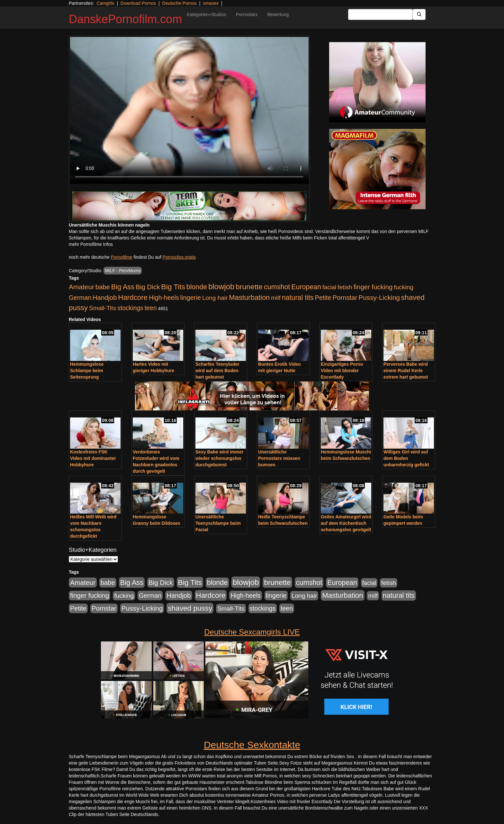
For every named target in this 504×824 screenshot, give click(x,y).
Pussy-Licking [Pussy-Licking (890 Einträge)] (379, 297)
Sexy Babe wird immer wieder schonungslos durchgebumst (219, 458)
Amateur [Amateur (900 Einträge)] (81, 287)
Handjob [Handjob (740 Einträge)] (105, 298)
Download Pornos (138, 3)
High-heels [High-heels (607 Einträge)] (164, 298)
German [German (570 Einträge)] (80, 298)
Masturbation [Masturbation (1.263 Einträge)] (249, 297)
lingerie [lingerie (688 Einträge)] (190, 298)
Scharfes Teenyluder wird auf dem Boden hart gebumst (217, 371)
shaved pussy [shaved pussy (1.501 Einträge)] (190, 608)
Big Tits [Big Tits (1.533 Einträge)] (173, 287)
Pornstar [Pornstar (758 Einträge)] (345, 298)
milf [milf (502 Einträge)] (276, 298)
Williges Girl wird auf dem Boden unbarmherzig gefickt (406, 458)
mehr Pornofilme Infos (91, 244)
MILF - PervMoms (123, 271)
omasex (211, 3)
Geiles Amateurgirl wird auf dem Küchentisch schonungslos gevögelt (346, 523)
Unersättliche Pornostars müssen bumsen (279, 458)
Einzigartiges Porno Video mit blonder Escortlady (342, 371)
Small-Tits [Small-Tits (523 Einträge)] (103, 308)
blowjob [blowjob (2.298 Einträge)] (221, 287)
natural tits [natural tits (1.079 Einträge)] (298, 298)
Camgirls (105, 3)
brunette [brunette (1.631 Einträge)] (249, 287)
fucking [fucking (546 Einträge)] (404, 287)
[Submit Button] (419, 14)
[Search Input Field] (380, 14)
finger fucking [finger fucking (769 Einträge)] (373, 287)
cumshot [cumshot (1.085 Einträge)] (277, 287)
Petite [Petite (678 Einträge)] (323, 298)
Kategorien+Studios (207, 14)
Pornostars (247, 14)
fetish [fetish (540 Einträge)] (345, 287)
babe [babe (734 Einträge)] (103, 287)
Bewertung (278, 14)
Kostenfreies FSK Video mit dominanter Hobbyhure (93, 458)
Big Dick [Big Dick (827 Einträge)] (148, 287)
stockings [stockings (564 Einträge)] (130, 308)
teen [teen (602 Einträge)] (151, 308)
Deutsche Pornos (180, 3)
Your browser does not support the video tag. (189, 110)
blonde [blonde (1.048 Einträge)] (197, 287)
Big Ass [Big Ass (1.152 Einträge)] (123, 287)
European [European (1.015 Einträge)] (306, 287)
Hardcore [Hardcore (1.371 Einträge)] (133, 297)
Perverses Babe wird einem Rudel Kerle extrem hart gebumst (406, 371)
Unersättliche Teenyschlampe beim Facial (218, 523)
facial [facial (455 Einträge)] (329, 287)
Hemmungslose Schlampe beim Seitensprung (87, 371)
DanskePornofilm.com (125, 19)
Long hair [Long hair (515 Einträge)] (215, 298)
